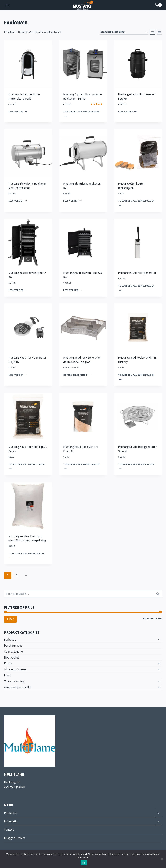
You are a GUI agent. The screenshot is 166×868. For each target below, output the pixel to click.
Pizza (7, 675)
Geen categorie (13, 652)
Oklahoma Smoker (15, 669)
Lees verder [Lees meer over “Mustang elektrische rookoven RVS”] (72, 201)
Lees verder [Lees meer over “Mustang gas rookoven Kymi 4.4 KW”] (18, 290)
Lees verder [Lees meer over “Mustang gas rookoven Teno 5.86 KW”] (72, 290)
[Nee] (162, 859)
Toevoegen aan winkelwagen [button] (81, 114)
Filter (10, 619)
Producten (11, 813)
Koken (8, 663)
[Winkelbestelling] (124, 32)
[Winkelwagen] (158, 5)
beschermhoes (13, 646)
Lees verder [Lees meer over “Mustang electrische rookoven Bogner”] (127, 112)
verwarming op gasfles (18, 687)
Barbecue (10, 640)
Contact (9, 830)
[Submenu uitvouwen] (159, 640)
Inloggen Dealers (15, 838)
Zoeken (159, 594)
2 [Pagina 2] (17, 575)
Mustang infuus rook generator (137, 273)
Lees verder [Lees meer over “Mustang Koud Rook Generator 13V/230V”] (18, 375)
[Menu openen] (7, 5)
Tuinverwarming (14, 681)
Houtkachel (11, 657)
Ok (84, 863)
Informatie (11, 821)
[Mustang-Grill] (83, 5)
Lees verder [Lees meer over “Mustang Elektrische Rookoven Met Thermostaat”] (18, 201)
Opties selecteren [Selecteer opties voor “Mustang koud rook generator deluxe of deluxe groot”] (77, 375)
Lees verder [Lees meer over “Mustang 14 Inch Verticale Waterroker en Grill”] (18, 112)
